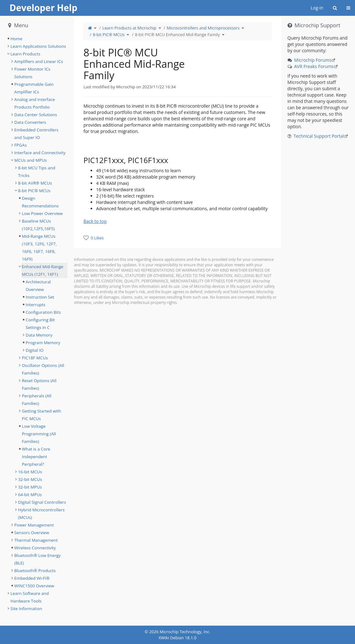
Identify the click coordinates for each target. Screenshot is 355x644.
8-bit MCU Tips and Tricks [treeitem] (37, 172)
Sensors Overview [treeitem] (32, 533)
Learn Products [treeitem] (25, 54)
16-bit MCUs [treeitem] (30, 472)
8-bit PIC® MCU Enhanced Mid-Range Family (177, 35)
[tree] (37, 39)
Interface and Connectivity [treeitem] (40, 153)
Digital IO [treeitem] (35, 350)
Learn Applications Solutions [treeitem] (38, 46)
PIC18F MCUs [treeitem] (35, 358)
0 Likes (97, 238)
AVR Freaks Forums (314, 66)
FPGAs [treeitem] (20, 145)
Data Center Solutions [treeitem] (36, 115)
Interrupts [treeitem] (35, 305)
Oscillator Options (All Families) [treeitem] (43, 369)
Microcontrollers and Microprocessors (203, 28)
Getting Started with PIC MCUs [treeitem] (41, 415)
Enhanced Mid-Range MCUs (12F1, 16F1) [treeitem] (43, 270)
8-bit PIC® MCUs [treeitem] (34, 191)
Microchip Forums (313, 60)
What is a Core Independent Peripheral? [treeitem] (36, 457)
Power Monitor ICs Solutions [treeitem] (32, 73)
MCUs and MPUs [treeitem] (31, 160)
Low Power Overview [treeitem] (42, 213)
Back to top (95, 221)
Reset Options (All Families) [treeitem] (39, 384)
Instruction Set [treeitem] (40, 297)
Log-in (317, 8)
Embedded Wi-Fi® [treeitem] (32, 578)
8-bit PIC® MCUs (109, 35)
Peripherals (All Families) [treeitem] (37, 400)
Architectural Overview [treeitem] (38, 286)
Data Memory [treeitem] (39, 335)
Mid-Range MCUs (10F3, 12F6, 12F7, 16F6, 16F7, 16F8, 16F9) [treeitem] (39, 248)
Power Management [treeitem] (34, 525)
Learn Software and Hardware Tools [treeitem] (30, 597)
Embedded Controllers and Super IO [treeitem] (36, 134)
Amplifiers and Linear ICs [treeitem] (39, 61)
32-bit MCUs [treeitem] (30, 479)
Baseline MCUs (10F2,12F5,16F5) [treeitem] (38, 225)
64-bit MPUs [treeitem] (30, 495)
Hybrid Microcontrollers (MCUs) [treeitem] (41, 514)
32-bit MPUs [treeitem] (30, 487)
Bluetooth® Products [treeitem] (35, 571)
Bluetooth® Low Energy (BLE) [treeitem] (38, 559)
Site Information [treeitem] (26, 609)
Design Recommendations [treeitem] (40, 202)
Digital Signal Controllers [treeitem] (42, 502)
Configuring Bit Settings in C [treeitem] (40, 324)
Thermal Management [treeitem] (36, 540)
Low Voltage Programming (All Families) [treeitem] (39, 434)
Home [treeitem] (16, 39)
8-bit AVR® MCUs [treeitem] (35, 183)
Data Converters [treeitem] (30, 122)
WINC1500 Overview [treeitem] (34, 586)
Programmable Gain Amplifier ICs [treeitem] (34, 88)
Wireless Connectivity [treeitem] (35, 548)
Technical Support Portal (319, 136)
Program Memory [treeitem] (43, 343)
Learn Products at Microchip (129, 28)
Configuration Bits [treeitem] (43, 312)
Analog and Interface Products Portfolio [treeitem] (35, 103)
